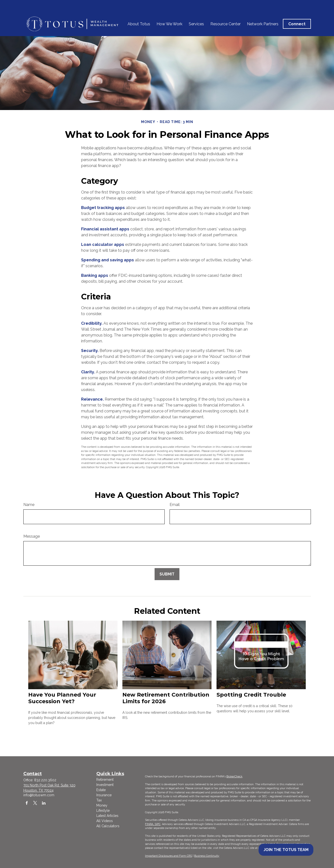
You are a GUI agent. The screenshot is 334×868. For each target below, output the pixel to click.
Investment (105, 785)
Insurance (104, 795)
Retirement (105, 780)
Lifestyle (103, 811)
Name (29, 505)
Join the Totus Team (286, 850)
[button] (139, 12)
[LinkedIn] (44, 803)
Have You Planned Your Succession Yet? (62, 698)
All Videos (105, 821)
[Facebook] (27, 803)
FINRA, (150, 824)
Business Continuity (207, 856)
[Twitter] (35, 803)
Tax (99, 800)
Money (102, 805)
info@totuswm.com (39, 795)
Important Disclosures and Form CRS (168, 856)
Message (32, 536)
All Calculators (108, 826)
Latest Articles (107, 816)
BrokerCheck (234, 777)
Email (175, 505)
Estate (101, 790)
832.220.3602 (45, 780)
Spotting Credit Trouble (251, 695)
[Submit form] (167, 574)
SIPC (158, 824)
